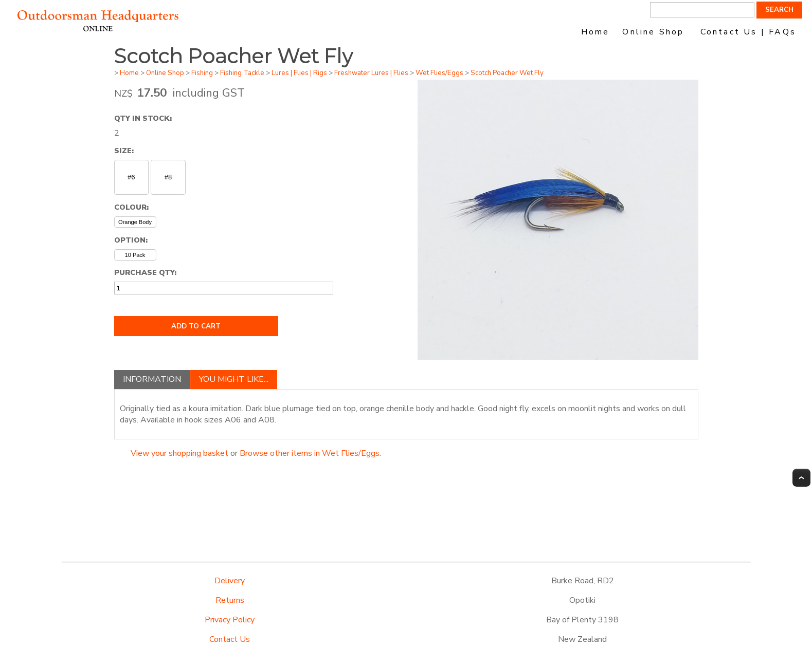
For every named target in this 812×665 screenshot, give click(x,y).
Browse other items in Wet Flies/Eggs (310, 453)
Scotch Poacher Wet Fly (507, 73)
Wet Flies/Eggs (439, 73)
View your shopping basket (179, 453)
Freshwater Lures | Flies (371, 73)
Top (801, 478)
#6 (131, 177)
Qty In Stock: (143, 118)
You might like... (234, 379)
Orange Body (135, 222)
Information (152, 379)
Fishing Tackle (242, 73)
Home (596, 32)
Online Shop (653, 32)
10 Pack (135, 255)
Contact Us (230, 639)
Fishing (202, 73)
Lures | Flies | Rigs (299, 73)
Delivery (230, 581)
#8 (168, 177)
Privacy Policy (230, 620)
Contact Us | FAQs (748, 32)
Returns (230, 600)
